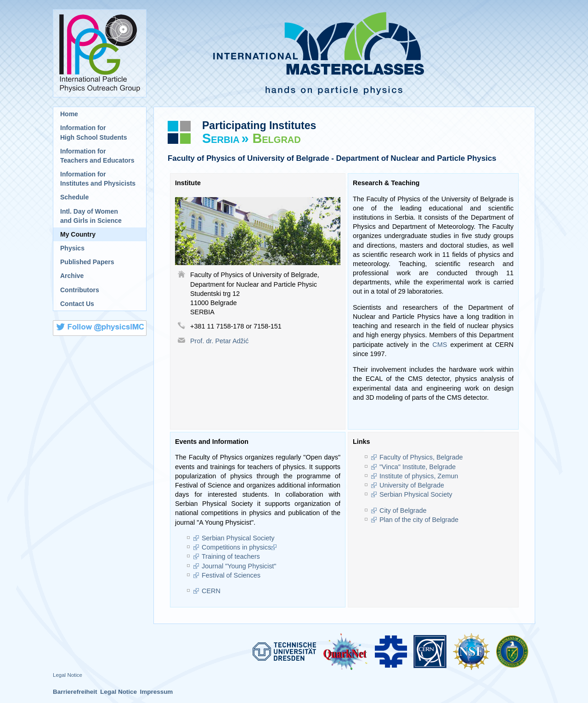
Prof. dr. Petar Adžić (219, 341)
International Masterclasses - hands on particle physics (344, 53)
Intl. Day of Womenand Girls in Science (91, 216)
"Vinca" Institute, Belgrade (418, 467)
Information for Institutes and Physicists (98, 179)
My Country (78, 234)
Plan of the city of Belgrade (419, 520)
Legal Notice (68, 675)
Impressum (156, 692)
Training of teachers (231, 556)
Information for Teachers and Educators (97, 156)
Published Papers (87, 262)
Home (69, 114)
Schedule (74, 197)
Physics (72, 248)
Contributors (80, 290)
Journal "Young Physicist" (239, 566)
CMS (440, 345)
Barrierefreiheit (75, 692)
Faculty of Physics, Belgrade (421, 457)
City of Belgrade (403, 510)
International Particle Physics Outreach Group (100, 53)
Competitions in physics (236, 547)
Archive (72, 276)
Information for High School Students (93, 132)
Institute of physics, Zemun (419, 476)
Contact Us (77, 304)
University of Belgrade (412, 485)
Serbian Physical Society (238, 538)
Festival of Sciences (231, 575)
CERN (211, 591)
